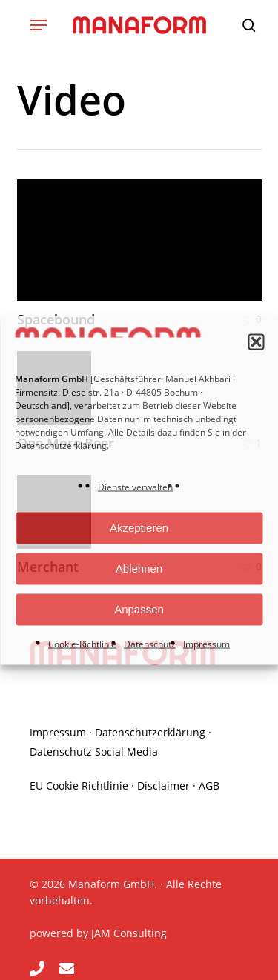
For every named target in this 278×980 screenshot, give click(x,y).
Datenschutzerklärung (61, 445)
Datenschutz (150, 643)
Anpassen (139, 609)
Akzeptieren (139, 528)
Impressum (206, 643)
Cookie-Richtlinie (82, 643)
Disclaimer (163, 786)
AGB (209, 786)
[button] (256, 342)
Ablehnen (139, 569)
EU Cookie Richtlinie (79, 786)
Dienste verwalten (135, 486)
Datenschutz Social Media (94, 751)
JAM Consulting (129, 933)
